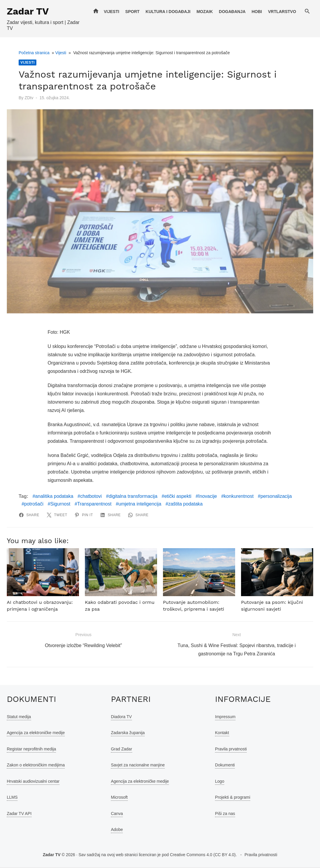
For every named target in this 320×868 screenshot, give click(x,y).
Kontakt (222, 734)
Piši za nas (225, 814)
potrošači (33, 504)
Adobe (117, 830)
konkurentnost (238, 497)
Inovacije (207, 497)
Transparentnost (94, 504)
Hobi (257, 12)
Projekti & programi (233, 798)
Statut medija (18, 718)
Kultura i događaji (169, 12)
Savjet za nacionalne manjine (138, 766)
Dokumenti (225, 766)
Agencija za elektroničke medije (35, 734)
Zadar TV (27, 11)
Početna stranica (33, 53)
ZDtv (28, 98)
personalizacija (276, 497)
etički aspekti (177, 497)
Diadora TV (121, 718)
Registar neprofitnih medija (31, 750)
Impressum (226, 718)
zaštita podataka (185, 504)
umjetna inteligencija (139, 504)
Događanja (233, 12)
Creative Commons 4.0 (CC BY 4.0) (203, 856)
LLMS (12, 798)
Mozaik (205, 12)
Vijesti (112, 12)
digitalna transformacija (133, 497)
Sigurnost (60, 504)
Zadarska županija (127, 734)
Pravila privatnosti (261, 856)
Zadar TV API (19, 814)
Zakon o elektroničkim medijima (35, 766)
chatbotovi (90, 497)
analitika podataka (54, 497)
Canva (117, 814)
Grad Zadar (121, 750)
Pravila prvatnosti (231, 750)
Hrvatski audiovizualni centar (33, 782)
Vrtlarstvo (283, 12)
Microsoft (119, 798)
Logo (220, 782)
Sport (133, 12)
